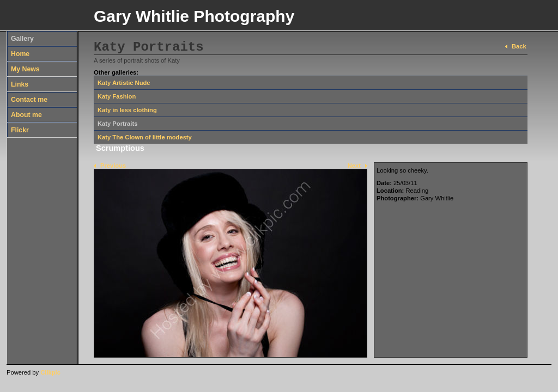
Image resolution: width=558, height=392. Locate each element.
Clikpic (50, 372)
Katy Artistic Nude (124, 83)
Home (20, 54)
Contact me (29, 100)
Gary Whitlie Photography (194, 16)
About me (26, 115)
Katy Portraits (117, 124)
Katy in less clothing (127, 110)
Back (519, 46)
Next (354, 166)
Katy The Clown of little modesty (145, 137)
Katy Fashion (117, 96)
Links (20, 84)
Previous (113, 166)
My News (25, 69)
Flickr (20, 130)
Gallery (22, 39)
